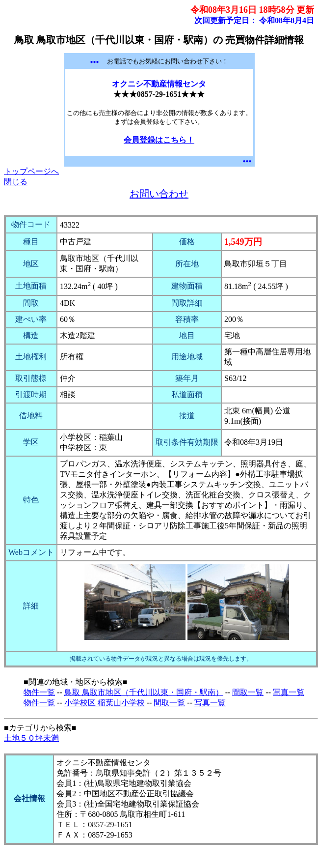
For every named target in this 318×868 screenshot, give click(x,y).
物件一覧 (39, 692)
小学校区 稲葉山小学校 (105, 703)
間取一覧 (248, 692)
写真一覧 (289, 692)
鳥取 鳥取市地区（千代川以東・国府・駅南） (144, 692)
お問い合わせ (159, 194)
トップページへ (31, 171)
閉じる (16, 182)
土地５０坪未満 (31, 738)
